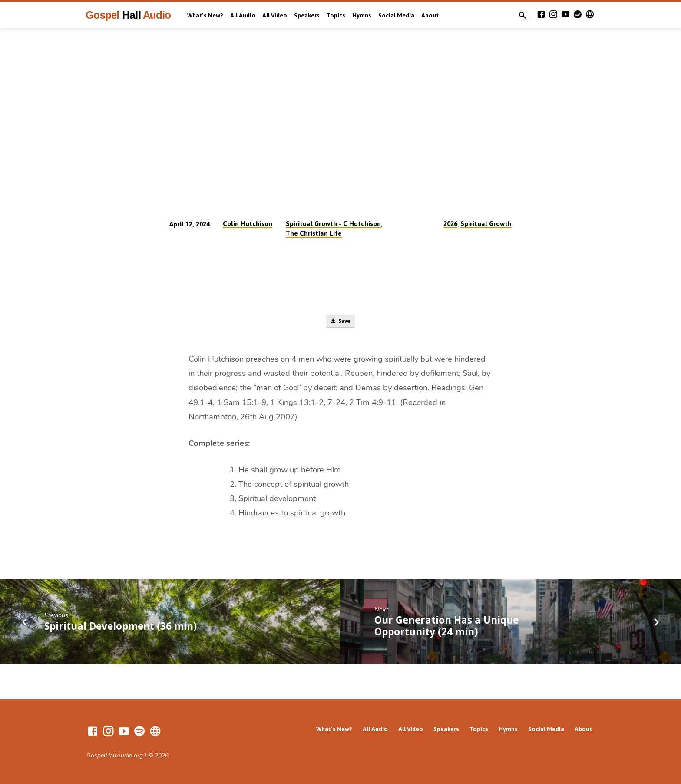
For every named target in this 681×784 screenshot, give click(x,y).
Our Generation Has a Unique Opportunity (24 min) (446, 628)
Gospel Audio (128, 15)
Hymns (362, 15)
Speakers (307, 15)
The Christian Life (314, 233)
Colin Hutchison (248, 224)
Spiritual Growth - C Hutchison (333, 224)
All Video (275, 15)
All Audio (243, 15)
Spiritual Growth (486, 224)
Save (340, 322)
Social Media (396, 15)
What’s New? (205, 15)
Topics (336, 15)
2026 (450, 224)
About (430, 15)
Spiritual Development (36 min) (121, 628)
